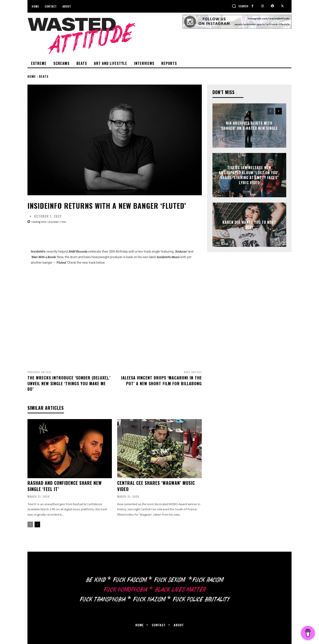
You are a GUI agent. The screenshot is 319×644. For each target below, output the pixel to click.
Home (32, 76)
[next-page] (37, 524)
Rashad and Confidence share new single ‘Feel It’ (65, 486)
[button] (240, 6)
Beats (44, 76)
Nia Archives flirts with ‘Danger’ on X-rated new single (249, 126)
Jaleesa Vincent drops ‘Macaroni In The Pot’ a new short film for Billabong (161, 380)
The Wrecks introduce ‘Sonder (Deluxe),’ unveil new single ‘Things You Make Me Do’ (69, 383)
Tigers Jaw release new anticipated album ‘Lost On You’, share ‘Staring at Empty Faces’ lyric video (249, 175)
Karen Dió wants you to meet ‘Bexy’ (249, 225)
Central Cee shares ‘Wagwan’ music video (156, 486)
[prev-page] (30, 524)
